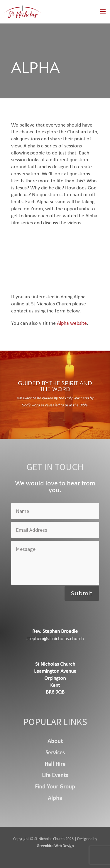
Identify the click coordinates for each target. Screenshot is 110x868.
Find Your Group (55, 787)
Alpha (55, 798)
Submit (82, 593)
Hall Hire (55, 764)
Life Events (55, 776)
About (55, 741)
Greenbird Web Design (55, 846)
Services (55, 753)
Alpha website (72, 323)
